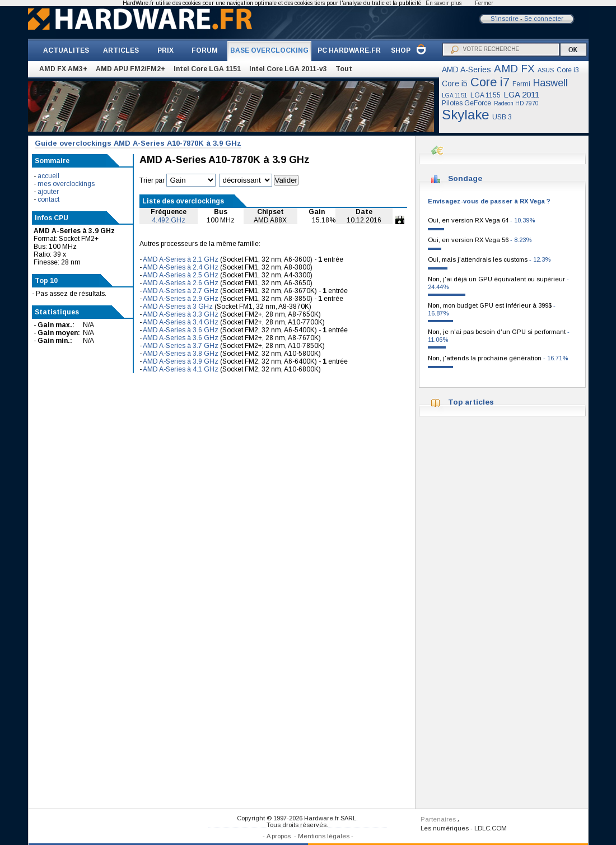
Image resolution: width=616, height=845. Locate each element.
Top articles (471, 402)
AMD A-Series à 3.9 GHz (181, 361)
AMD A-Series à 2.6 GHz (181, 283)
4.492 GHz (169, 220)
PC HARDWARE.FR (349, 50)
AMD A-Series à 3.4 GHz (181, 322)
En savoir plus (444, 3)
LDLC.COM (491, 828)
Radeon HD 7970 (516, 103)
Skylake (466, 115)
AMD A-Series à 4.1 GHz (181, 369)
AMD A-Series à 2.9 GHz (181, 299)
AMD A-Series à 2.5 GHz (181, 275)
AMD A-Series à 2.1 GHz (181, 259)
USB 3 (502, 117)
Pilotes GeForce (466, 103)
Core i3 (568, 70)
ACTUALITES (66, 50)
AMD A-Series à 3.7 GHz (181, 346)
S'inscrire (505, 18)
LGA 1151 (455, 96)
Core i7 (490, 82)
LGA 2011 (521, 94)
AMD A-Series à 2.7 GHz (181, 291)
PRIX (165, 50)
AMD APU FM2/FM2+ (130, 69)
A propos (279, 836)
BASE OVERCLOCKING (269, 50)
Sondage (465, 178)
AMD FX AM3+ (63, 69)
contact (48, 199)
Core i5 (455, 83)
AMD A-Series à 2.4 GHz (181, 267)
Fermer (484, 3)
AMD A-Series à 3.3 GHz (181, 314)
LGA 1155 (486, 95)
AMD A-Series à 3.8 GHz (181, 354)
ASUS (546, 70)
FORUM (205, 50)
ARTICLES (121, 50)
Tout (344, 69)
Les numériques (445, 828)
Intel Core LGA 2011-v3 (288, 69)
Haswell (550, 83)
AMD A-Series (466, 69)
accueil (48, 176)
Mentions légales (324, 836)
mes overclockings (66, 184)
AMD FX (514, 69)
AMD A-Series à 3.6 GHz (181, 330)
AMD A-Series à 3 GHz (178, 307)
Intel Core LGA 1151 (207, 69)
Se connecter (544, 18)
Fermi (521, 84)
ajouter (48, 192)
